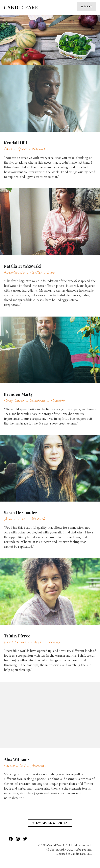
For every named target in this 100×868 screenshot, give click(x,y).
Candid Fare (21, 8)
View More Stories (50, 823)
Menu (88, 6)
